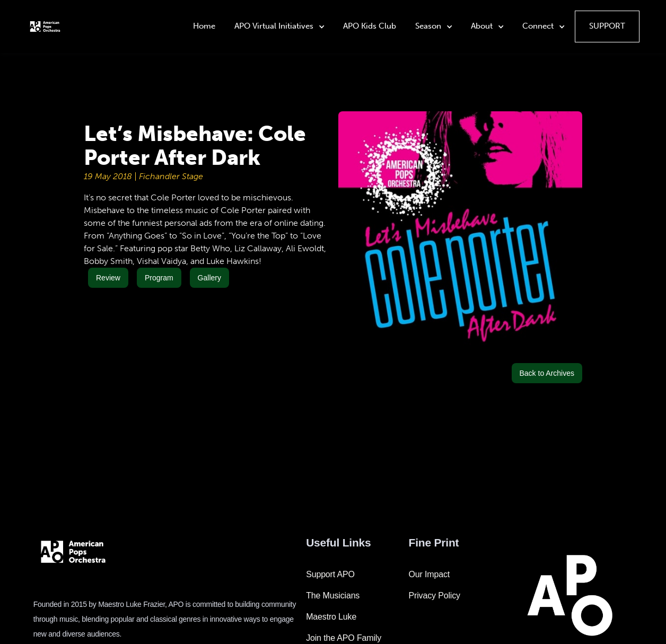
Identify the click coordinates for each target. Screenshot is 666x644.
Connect (538, 26)
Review (108, 278)
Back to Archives (547, 373)
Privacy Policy (435, 596)
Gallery (209, 278)
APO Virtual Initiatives (274, 26)
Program (159, 278)
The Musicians (333, 596)
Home (204, 26)
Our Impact (430, 574)
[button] (280, 27)
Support (607, 26)
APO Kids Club (370, 26)
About (482, 26)
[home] (45, 26)
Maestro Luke (331, 617)
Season (428, 26)
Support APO (330, 574)
